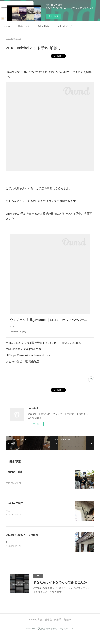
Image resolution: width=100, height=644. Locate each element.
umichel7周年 (15, 512)
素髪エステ (24, 26)
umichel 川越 (14, 480)
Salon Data (43, 26)
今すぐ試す (54, 16)
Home (7, 26)
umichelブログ (64, 26)
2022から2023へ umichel (23, 543)
